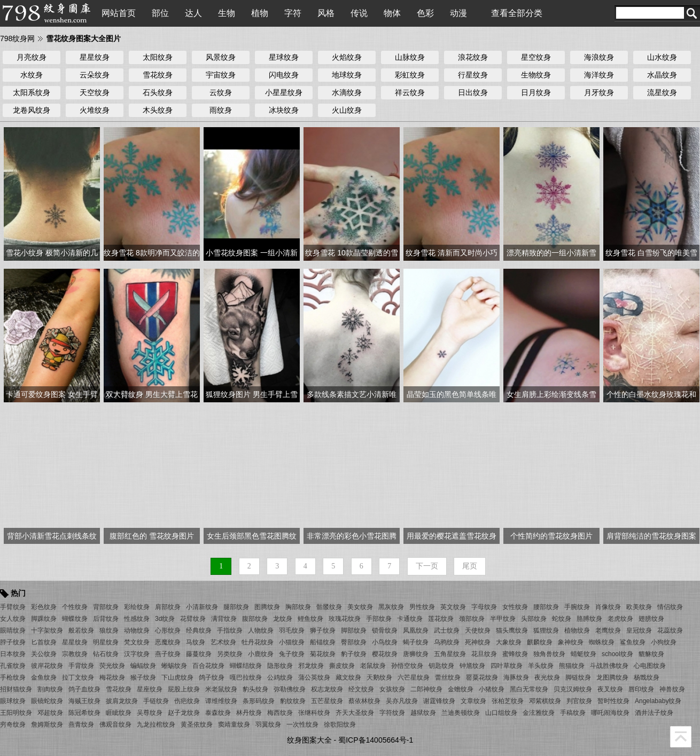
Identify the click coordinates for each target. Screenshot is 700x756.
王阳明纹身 (16, 713)
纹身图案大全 (309, 740)
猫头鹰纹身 (512, 630)
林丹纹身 (249, 713)
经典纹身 (199, 630)
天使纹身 (478, 630)
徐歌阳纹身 (340, 724)
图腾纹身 (267, 607)
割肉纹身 (50, 689)
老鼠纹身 (373, 666)
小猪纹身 (492, 689)
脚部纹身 (354, 630)
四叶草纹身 (507, 666)
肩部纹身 (168, 607)
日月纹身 (536, 92)
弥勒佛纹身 (290, 689)
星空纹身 (536, 57)
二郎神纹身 (426, 689)
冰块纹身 (284, 110)
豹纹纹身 (293, 701)
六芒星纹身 (414, 677)
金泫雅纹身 (539, 713)
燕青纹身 (81, 724)
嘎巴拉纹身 (246, 677)
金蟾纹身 (461, 689)
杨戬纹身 (647, 677)
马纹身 (196, 642)
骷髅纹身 (329, 607)
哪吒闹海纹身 (610, 713)
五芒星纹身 (327, 701)
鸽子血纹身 (84, 689)
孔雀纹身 (13, 666)
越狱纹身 (423, 713)
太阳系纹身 (32, 92)
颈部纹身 (472, 619)
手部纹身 (379, 619)
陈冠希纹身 (84, 713)
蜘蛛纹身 (602, 642)
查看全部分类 (517, 13)
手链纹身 (156, 701)
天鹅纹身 (379, 677)
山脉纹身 (410, 57)
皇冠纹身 (639, 630)
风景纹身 (221, 57)
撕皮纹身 (342, 666)
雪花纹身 (158, 75)
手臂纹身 (13, 607)
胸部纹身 (298, 607)
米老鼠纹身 (221, 689)
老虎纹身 (620, 619)
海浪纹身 (599, 57)
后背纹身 (106, 619)
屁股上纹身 (184, 689)
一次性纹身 (302, 724)
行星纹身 (473, 75)
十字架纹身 (47, 630)
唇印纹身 (641, 689)
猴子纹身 (143, 677)
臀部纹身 (354, 642)
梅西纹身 (280, 713)
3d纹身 (165, 619)
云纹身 (221, 92)
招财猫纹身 (16, 689)
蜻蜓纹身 (584, 654)
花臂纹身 (193, 619)
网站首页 (119, 13)
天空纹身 (95, 92)
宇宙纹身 (221, 75)
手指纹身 (230, 630)
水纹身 (32, 75)
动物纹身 (137, 630)
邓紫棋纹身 (545, 701)
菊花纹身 (323, 654)
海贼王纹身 (84, 701)
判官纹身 (579, 701)
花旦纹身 (484, 654)
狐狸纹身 (546, 630)
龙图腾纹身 (612, 677)
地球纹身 (347, 75)
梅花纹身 (112, 677)
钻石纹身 (106, 654)
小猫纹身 (292, 642)
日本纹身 (13, 654)
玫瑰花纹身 (345, 619)
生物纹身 (536, 75)
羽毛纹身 (292, 630)
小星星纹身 (284, 92)
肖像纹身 (608, 607)
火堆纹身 (95, 110)
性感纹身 (137, 619)
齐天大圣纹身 (355, 713)
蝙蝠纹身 (143, 666)
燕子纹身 (168, 654)
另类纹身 (230, 654)
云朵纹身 (95, 75)
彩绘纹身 (137, 607)
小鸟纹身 (385, 642)
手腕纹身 (577, 607)
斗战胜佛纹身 (609, 666)
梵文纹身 (137, 642)
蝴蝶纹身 (75, 619)
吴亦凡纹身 (402, 701)
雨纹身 (221, 110)
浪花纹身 (473, 57)
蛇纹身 (562, 619)
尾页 (470, 566)
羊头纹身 (541, 666)
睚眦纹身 (119, 713)
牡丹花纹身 (258, 642)
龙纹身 (283, 619)
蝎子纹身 (416, 642)
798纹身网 (17, 38)
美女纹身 (360, 607)
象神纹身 (571, 642)
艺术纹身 (223, 642)
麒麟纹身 (540, 642)
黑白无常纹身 (529, 689)
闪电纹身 (284, 75)
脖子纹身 (13, 642)
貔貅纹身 (651, 654)
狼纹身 (109, 630)
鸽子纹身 (212, 677)
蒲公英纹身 (314, 677)
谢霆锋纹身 (439, 701)
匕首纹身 (44, 642)
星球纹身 (284, 57)
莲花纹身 (441, 619)
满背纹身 (224, 619)
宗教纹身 (75, 654)
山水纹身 (662, 57)
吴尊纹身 (150, 713)
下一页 (427, 566)
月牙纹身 (599, 92)
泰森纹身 (218, 713)
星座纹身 (150, 689)
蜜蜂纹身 (515, 654)
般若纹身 (81, 630)
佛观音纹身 (115, 724)
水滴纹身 (347, 92)
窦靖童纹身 (234, 724)
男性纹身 (422, 607)
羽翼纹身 (268, 724)
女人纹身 (13, 619)
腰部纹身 (546, 607)
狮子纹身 (323, 630)
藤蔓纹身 (199, 654)
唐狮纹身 (416, 654)
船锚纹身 (323, 642)
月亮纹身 (32, 57)
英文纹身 (453, 607)
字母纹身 (484, 607)
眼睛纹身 (13, 630)
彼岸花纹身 (47, 666)
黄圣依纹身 (197, 724)
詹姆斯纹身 (47, 724)
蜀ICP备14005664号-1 (376, 740)
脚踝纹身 (44, 619)
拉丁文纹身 (78, 677)
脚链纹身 (578, 677)
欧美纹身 (639, 607)
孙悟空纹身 (407, 666)
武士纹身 (447, 630)
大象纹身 (509, 642)
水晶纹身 (662, 75)
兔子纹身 (292, 654)
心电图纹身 (650, 666)
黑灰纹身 (391, 607)
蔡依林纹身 (364, 701)
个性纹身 (75, 607)
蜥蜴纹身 (174, 666)
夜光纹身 (547, 677)
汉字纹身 (137, 654)
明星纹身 (106, 642)
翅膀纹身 (651, 619)
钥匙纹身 (441, 666)
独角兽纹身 (549, 654)
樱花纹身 (385, 654)
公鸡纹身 (280, 677)
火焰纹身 (347, 57)
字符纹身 (392, 713)
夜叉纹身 (610, 689)
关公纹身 (44, 654)
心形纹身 (168, 630)
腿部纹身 (236, 607)
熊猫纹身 (572, 666)
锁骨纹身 (385, 630)
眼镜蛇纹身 (47, 701)
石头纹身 (158, 92)
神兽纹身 (672, 689)
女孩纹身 (392, 689)
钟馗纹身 (472, 666)
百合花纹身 (208, 666)
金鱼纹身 (44, 677)
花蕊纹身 (670, 630)
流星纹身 (662, 92)
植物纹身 (577, 630)
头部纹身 (534, 619)
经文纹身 (361, 689)
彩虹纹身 (410, 75)
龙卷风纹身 (32, 110)
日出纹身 (473, 92)
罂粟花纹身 (482, 677)
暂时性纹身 (613, 701)
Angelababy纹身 (658, 701)
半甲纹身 (503, 619)
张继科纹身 (314, 713)
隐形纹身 (280, 666)
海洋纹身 (599, 75)
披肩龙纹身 (122, 701)
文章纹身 (473, 701)
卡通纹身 (410, 619)
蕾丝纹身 (448, 677)
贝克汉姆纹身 (573, 689)
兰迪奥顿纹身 (461, 713)
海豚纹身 (516, 677)
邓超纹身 (50, 713)
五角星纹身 (450, 654)
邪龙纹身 (311, 666)
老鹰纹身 (608, 630)
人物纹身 (261, 630)
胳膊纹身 (589, 619)
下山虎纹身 (177, 677)
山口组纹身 (501, 713)
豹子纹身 (354, 654)
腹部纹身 (255, 619)
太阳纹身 (158, 57)
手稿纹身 (573, 713)
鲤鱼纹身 (310, 619)
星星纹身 (95, 57)
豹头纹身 (255, 689)
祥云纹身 (410, 92)
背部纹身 (106, 607)
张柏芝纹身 (508, 701)
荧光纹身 (112, 666)
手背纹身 (81, 666)
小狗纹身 (664, 642)
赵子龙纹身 (184, 713)
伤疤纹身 (187, 701)
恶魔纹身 (168, 642)
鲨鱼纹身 (633, 642)
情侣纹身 (670, 607)
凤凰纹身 (416, 630)
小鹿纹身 (261, 654)
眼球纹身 (13, 701)
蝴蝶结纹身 (246, 666)
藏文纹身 (348, 677)
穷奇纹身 (13, 724)
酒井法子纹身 (654, 713)
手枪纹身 (13, 677)
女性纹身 (515, 607)
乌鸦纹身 (447, 642)
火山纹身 (347, 110)
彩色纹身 (44, 607)
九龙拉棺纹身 (156, 724)
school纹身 (617, 654)
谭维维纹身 (221, 701)
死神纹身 (478, 642)
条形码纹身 (259, 701)
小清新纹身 (202, 607)
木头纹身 (158, 110)
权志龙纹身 (327, 689)
